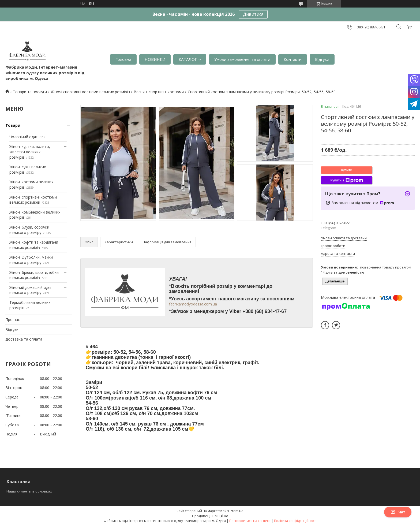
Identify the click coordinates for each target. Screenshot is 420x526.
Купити (347, 170)
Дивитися (253, 14)
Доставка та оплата (24, 339)
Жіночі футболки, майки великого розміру (31, 260)
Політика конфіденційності (295, 521)
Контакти (293, 59)
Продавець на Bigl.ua (210, 516)
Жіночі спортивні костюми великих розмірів (90, 92)
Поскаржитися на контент (250, 521)
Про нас (13, 320)
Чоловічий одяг (23, 137)
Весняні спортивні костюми (159, 92)
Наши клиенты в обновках (29, 491)
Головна (123, 59)
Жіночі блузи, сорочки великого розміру (29, 230)
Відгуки (322, 59)
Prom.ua (237, 511)
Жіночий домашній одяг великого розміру (31, 290)
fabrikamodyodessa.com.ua (193, 304)
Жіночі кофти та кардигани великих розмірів (34, 245)
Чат (398, 512)
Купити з (346, 180)
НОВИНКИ (155, 59)
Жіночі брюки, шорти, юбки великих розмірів (34, 275)
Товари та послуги (30, 92)
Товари (13, 125)
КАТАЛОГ (188, 59)
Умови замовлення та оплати (242, 59)
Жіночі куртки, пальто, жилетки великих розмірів (30, 152)
